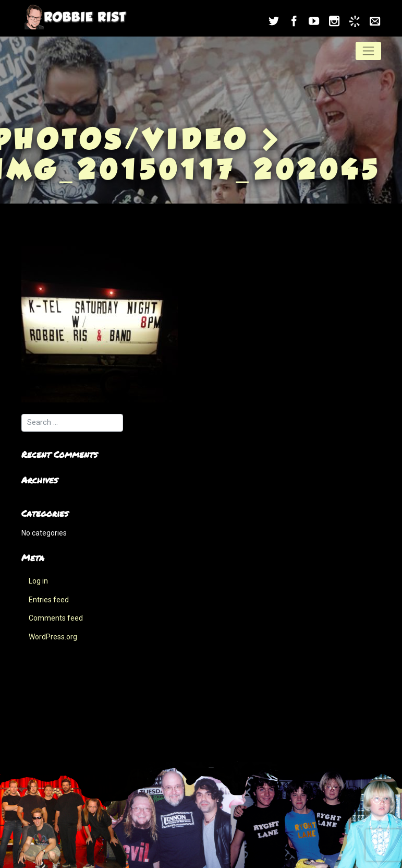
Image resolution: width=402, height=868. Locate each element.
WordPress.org (53, 637)
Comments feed (56, 618)
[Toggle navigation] (368, 51)
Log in (38, 581)
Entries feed (49, 600)
